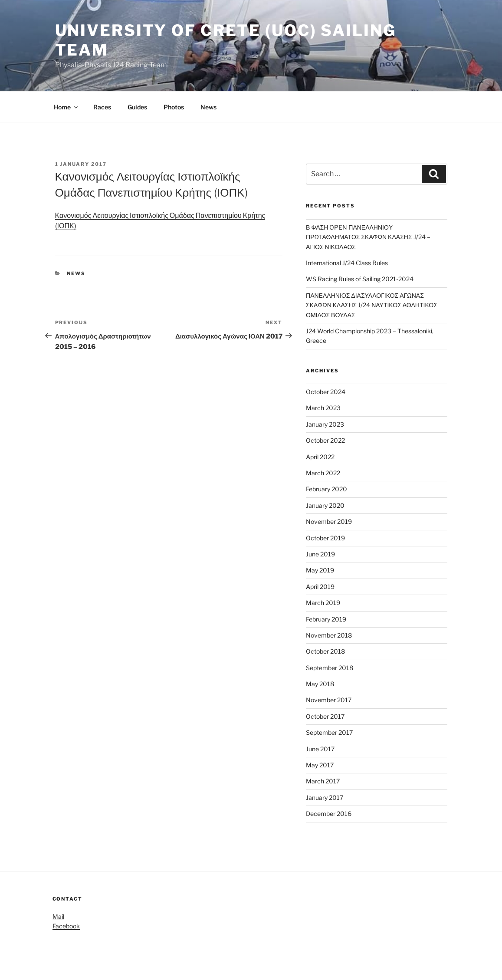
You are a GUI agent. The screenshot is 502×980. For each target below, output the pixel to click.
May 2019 (320, 570)
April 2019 (320, 587)
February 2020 (326, 489)
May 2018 (320, 684)
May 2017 (320, 765)
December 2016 (329, 814)
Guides (137, 107)
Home (66, 107)
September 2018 (330, 668)
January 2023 (325, 424)
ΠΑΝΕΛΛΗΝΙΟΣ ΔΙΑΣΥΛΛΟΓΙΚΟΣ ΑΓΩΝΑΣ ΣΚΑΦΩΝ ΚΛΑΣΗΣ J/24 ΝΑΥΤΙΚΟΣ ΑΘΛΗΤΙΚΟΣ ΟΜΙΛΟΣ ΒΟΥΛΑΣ (372, 305)
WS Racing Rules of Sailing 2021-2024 (360, 279)
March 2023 (323, 408)
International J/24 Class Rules (347, 263)
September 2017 (329, 732)
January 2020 (325, 505)
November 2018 (329, 635)
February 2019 (326, 619)
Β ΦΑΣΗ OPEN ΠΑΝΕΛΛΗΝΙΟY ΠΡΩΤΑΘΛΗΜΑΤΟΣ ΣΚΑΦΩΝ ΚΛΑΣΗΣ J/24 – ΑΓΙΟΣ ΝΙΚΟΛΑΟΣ (368, 237)
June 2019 (320, 554)
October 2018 (325, 651)
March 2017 (323, 781)
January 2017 (325, 797)
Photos (174, 107)
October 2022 (325, 440)
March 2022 (323, 473)
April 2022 (320, 457)
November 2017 (329, 700)
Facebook (66, 926)
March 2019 (323, 603)
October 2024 (326, 392)
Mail (58, 916)
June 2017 (320, 749)
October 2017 (325, 716)
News (208, 107)
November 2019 (329, 521)
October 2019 (325, 538)
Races (102, 107)
